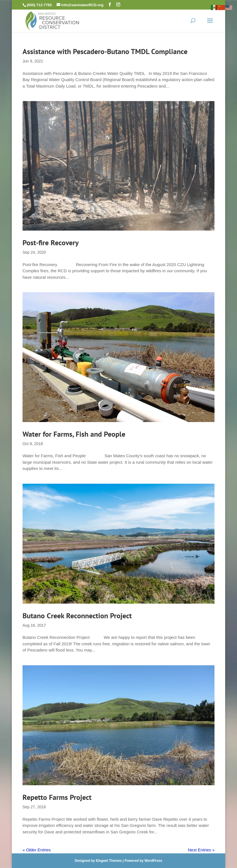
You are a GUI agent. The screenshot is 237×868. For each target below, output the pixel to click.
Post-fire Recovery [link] (51, 243)
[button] (110, 5)
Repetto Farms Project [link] (57, 797)
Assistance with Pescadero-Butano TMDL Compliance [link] (105, 51)
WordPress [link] (153, 861)
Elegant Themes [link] (109, 861)
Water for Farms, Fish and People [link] (74, 434)
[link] (52, 20)
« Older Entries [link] (37, 850)
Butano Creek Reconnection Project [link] (77, 616)
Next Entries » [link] (201, 850)
